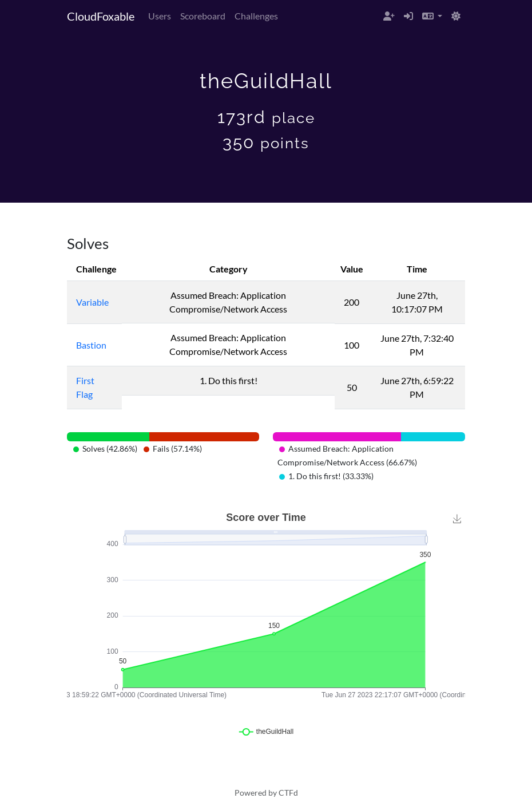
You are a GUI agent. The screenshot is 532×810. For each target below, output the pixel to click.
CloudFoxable (101, 16)
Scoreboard (203, 16)
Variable (92, 302)
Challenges (256, 16)
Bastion (91, 345)
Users (160, 16)
